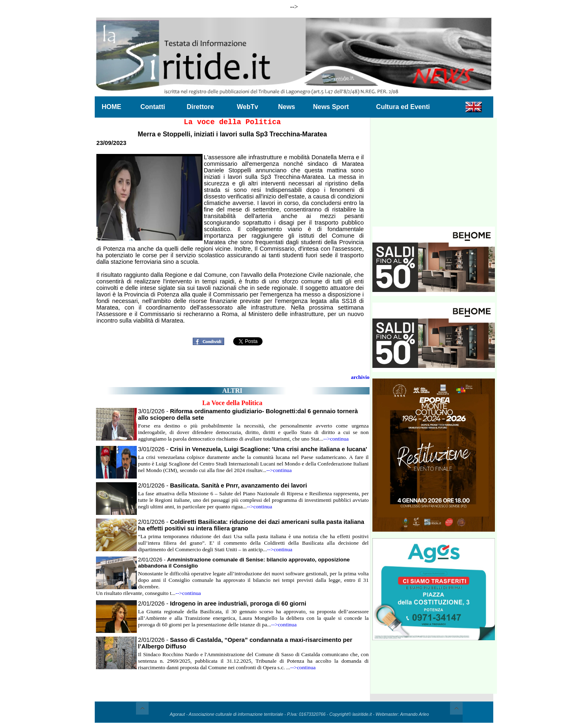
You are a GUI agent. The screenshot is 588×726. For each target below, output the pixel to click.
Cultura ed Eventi (403, 107)
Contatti (153, 107)
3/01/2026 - (253, 449)
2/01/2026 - (223, 485)
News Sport (331, 107)
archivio (360, 377)
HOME (111, 107)
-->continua (336, 439)
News (287, 107)
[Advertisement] (434, 176)
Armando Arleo (415, 714)
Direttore (200, 107)
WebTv (247, 107)
